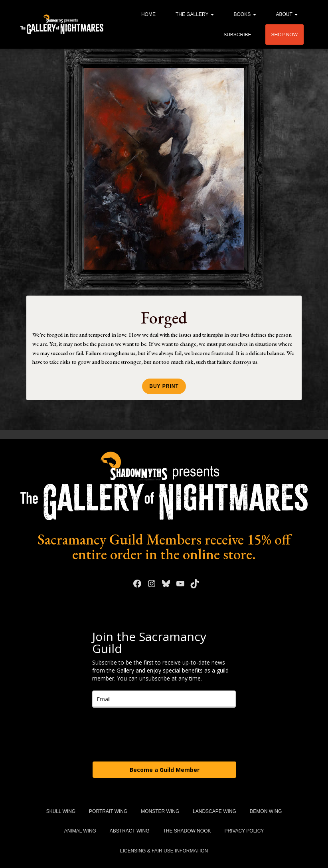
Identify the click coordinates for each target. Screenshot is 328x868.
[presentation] (153, 734)
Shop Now (285, 35)
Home (148, 14)
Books (245, 14)
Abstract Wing (130, 831)
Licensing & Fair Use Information (164, 851)
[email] (164, 699)
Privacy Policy (244, 831)
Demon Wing (266, 811)
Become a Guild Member (165, 770)
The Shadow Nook (187, 831)
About (287, 14)
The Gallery (195, 14)
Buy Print (164, 386)
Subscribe (237, 35)
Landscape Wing (214, 811)
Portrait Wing (108, 811)
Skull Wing (61, 811)
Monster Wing (160, 811)
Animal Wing (80, 831)
